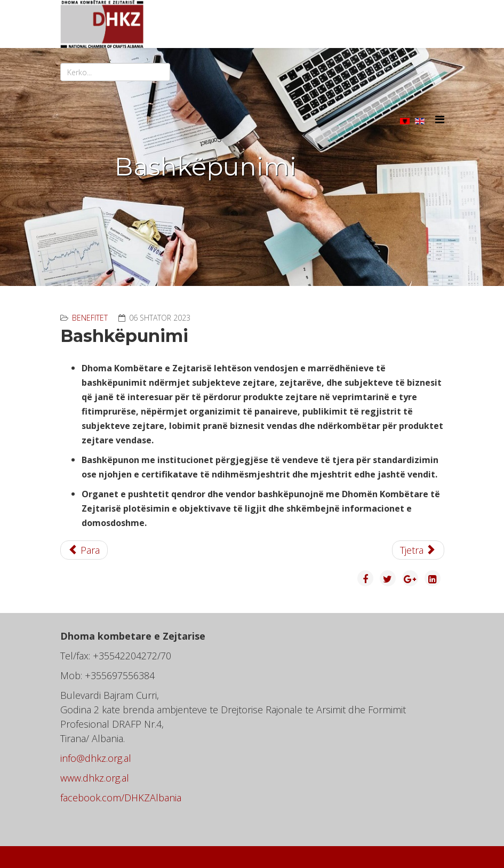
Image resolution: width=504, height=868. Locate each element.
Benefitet (90, 318)
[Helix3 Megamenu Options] (440, 119)
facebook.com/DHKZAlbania (121, 798)
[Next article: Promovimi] (418, 550)
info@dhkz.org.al (96, 758)
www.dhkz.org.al (95, 778)
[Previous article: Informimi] (84, 550)
